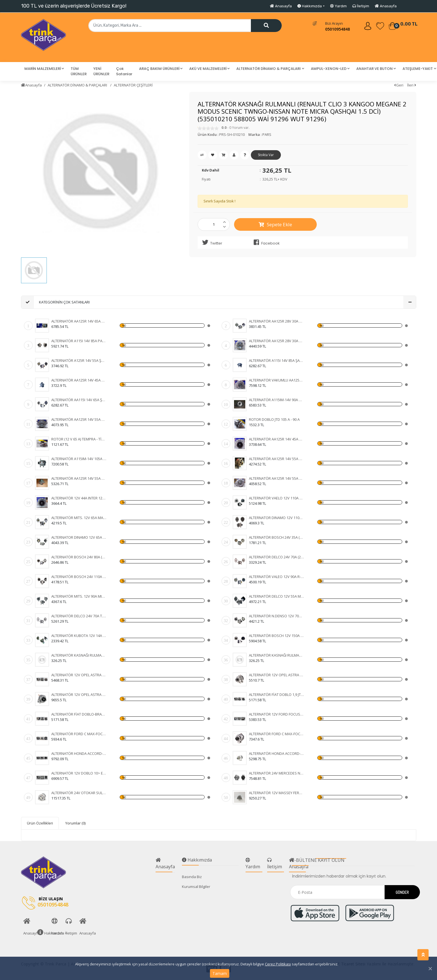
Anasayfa (281, 6)
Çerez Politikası (278, 964)
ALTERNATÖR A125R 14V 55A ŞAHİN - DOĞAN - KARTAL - (79, 360)
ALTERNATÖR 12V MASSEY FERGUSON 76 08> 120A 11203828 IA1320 (277, 793)
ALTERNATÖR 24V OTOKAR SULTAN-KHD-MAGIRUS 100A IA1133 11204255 (79, 793)
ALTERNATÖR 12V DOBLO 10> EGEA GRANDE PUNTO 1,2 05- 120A (79, 773)
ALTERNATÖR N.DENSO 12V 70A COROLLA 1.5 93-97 (277, 616)
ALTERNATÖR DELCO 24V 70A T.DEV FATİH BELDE (79, 616)
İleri (412, 85)
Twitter (211, 243)
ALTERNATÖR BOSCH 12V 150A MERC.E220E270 (277, 636)
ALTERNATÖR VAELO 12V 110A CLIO (277, 498)
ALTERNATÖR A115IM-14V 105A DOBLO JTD (79, 459)
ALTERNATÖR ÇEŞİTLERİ (133, 85)
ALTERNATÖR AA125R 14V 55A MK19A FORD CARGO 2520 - (79, 419)
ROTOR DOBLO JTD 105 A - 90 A (274, 419)
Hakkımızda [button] (310, 6)
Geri (399, 85)
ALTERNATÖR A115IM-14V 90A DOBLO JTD (277, 400)
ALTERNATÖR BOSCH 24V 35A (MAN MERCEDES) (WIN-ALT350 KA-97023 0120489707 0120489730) (277, 537)
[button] (44, 69)
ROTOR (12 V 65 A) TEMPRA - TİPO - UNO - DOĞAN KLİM (79, 439)
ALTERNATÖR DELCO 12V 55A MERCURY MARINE (277, 596)
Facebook (266, 243)
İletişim (361, 6)
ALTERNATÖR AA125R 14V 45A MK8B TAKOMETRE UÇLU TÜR (79, 380)
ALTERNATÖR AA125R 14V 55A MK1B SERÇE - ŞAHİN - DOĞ (277, 459)
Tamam (220, 973)
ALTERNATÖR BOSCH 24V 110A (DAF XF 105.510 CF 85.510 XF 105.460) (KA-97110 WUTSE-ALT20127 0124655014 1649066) (79, 577)
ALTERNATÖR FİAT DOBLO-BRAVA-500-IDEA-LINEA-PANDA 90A (79, 714)
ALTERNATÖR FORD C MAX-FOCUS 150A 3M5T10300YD (79, 734)
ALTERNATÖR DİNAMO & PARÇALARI (78, 85)
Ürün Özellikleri (40, 823)
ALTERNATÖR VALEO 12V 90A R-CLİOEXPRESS (277, 577)
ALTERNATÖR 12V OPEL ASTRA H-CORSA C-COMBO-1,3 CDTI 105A (79, 675)
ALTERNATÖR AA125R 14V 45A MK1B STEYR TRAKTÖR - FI (277, 439)
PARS (267, 134)
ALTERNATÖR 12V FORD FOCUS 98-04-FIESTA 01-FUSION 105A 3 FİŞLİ (277, 714)
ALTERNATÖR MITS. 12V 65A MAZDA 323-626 (79, 518)
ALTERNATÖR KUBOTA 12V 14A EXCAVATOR (79, 636)
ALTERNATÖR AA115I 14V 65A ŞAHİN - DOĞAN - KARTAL (79, 400)
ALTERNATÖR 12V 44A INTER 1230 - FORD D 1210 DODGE (79, 498)
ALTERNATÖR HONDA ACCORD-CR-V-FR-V (79, 753)
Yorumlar (75, 823)
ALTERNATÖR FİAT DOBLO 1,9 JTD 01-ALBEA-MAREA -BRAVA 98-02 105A (277, 695)
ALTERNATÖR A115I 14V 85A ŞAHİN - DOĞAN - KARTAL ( (277, 360)
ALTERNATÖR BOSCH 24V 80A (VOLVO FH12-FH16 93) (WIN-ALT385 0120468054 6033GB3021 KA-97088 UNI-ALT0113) (79, 557)
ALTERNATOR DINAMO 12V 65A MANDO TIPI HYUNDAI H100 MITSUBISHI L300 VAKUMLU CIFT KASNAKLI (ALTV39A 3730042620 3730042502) (79, 537)
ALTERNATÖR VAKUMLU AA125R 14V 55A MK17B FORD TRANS (277, 380)
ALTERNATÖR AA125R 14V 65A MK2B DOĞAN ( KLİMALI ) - (79, 321)
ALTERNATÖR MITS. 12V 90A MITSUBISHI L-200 (79, 596)
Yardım (338, 6)
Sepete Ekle (275, 224)
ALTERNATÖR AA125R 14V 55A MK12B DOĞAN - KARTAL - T (79, 478)
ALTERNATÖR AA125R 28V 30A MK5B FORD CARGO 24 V (277, 341)
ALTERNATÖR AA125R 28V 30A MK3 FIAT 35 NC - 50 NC (277, 321)
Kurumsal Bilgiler (196, 887)
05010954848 (337, 29)
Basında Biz (192, 877)
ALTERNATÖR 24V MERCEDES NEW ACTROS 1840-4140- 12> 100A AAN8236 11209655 (277, 773)
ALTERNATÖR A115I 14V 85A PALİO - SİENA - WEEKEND (79, 341)
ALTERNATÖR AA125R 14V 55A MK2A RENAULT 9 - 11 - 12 (277, 478)
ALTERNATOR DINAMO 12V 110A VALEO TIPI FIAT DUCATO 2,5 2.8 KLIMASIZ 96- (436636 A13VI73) (277, 518)
